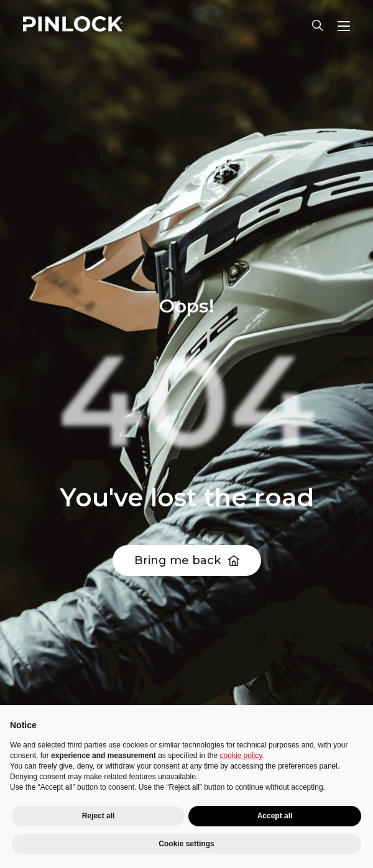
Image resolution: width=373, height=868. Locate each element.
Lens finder (318, 25)
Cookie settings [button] (186, 844)
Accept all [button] (275, 816)
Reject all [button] (99, 816)
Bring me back (177, 560)
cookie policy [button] (241, 756)
